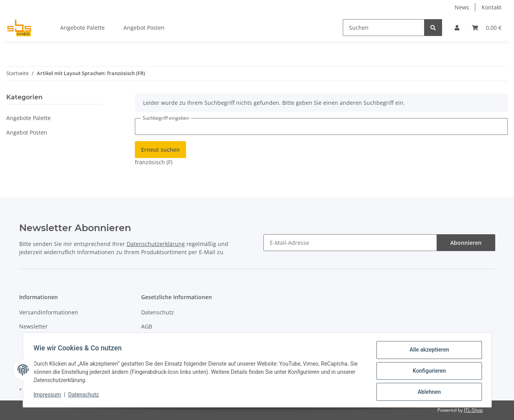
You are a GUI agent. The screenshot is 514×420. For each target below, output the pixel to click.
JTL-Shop (473, 410)
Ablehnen (427, 392)
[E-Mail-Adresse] (350, 243)
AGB (147, 326)
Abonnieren (466, 243)
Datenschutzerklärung (156, 244)
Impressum (49, 396)
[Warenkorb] (487, 28)
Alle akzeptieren (427, 352)
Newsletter (33, 326)
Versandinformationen (49, 312)
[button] (457, 28)
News (462, 7)
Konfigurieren (427, 372)
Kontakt (492, 7)
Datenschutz (158, 312)
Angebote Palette (29, 118)
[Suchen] (384, 28)
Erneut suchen (160, 150)
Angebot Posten (27, 132)
